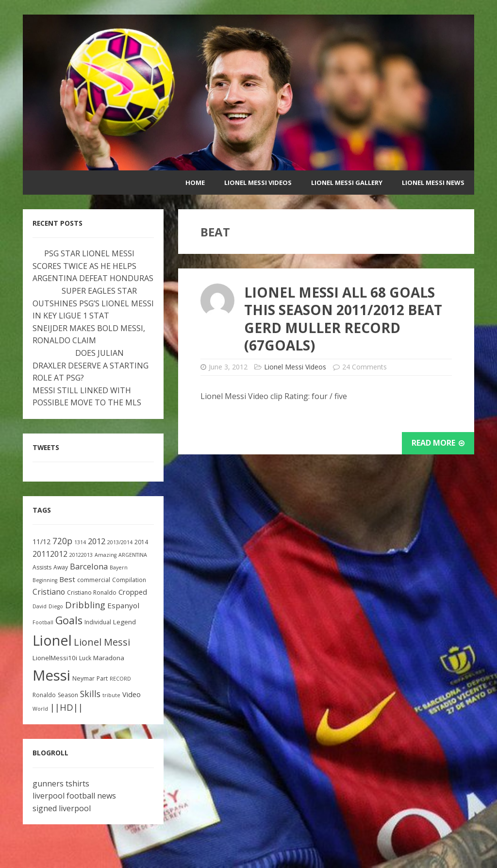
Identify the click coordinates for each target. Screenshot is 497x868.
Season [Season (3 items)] (68, 695)
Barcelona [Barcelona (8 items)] (89, 566)
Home (195, 183)
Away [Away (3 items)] (61, 567)
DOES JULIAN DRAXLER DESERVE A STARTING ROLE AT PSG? (91, 365)
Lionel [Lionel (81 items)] (52, 640)
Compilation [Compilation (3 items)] (129, 580)
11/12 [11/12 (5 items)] (41, 542)
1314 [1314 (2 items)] (80, 542)
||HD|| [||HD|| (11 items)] (66, 707)
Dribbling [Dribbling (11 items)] (85, 605)
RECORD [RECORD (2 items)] (120, 679)
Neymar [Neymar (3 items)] (83, 678)
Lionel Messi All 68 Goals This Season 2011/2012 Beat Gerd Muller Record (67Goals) (343, 319)
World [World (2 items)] (40, 709)
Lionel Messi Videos (258, 183)
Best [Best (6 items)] (67, 579)
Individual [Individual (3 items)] (98, 622)
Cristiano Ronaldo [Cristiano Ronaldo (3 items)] (92, 593)
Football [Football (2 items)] (43, 622)
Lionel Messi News (433, 183)
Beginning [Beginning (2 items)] (45, 580)
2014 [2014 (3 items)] (141, 542)
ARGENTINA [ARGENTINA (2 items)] (133, 555)
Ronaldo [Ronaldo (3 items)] (44, 695)
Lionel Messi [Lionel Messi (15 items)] (102, 642)
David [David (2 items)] (40, 606)
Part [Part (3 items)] (102, 678)
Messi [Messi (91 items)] (51, 675)
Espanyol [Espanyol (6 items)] (123, 605)
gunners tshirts (61, 784)
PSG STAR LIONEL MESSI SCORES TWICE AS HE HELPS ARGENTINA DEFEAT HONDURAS (93, 266)
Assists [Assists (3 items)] (42, 567)
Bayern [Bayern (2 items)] (119, 568)
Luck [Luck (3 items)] (85, 658)
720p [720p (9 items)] (62, 541)
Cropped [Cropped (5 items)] (133, 592)
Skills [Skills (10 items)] (90, 694)
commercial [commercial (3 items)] (94, 580)
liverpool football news (74, 796)
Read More (438, 443)
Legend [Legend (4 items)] (124, 622)
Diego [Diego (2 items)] (56, 606)
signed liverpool (62, 808)
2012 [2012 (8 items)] (97, 541)
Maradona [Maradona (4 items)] (109, 658)
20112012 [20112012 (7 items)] (50, 554)
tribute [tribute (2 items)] (111, 695)
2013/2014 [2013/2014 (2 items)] (120, 542)
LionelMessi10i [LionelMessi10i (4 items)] (55, 658)
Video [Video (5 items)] (132, 694)
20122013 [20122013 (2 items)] (81, 555)
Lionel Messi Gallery (347, 183)
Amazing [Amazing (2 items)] (106, 555)
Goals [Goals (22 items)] (69, 620)
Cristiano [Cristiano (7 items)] (49, 592)
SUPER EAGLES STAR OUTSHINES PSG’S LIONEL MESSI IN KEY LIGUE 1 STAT (93, 303)
